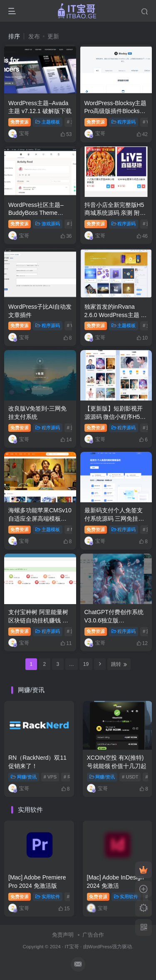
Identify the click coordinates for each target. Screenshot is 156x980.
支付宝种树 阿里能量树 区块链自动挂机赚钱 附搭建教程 (38, 620)
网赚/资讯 (24, 777)
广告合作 (93, 935)
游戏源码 (48, 224)
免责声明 (63, 935)
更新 (53, 36)
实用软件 (48, 897)
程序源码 (124, 122)
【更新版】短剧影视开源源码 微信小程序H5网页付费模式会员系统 (115, 417)
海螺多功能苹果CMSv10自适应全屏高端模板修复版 (40, 518)
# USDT (130, 777)
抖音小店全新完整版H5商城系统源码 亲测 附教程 (115, 213)
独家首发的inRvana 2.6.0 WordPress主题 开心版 (116, 315)
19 (86, 664)
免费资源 (20, 122)
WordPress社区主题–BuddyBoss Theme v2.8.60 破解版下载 (36, 213)
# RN (69, 777)
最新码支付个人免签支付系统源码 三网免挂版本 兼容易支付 (114, 518)
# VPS (50, 777)
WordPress (100, 946)
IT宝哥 (72, 946)
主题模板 (48, 122)
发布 (34, 36)
